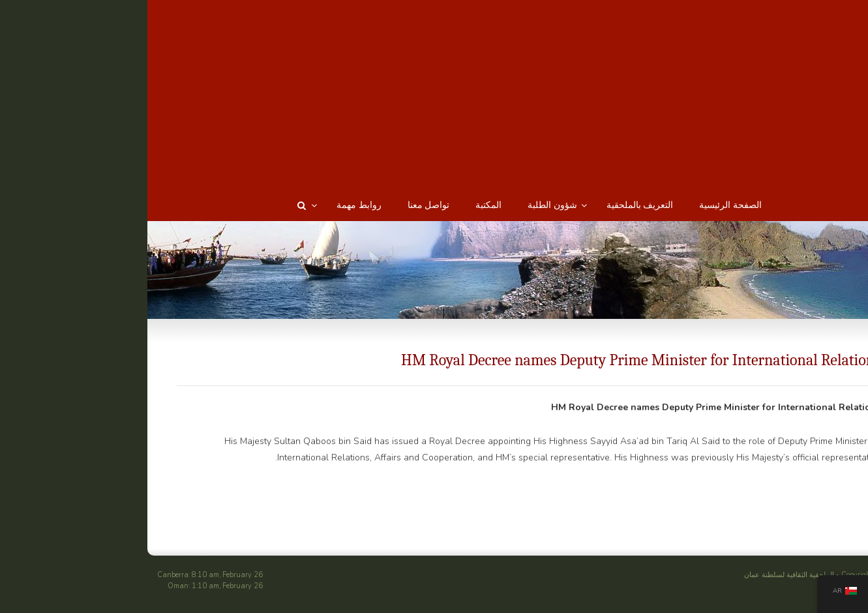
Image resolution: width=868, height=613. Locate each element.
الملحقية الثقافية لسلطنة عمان (695, 575)
